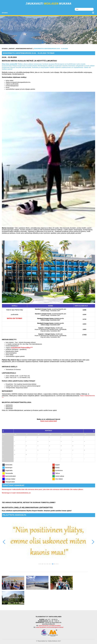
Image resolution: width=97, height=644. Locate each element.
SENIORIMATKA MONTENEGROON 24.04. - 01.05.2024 (51, 49)
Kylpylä (57, 465)
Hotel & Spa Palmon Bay (15, 310)
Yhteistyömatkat (10, 482)
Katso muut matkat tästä (49, 421)
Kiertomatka (9, 465)
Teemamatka (9, 473)
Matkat (12, 49)
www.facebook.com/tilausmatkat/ (50, 626)
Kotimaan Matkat (10, 479)
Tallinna (57, 473)
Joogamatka (9, 470)
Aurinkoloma (59, 470)
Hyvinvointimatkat (10, 476)
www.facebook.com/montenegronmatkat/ (49, 627)
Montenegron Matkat (24, 49)
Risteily (57, 468)
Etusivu (5, 13)
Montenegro (9, 468)
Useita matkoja (60, 476)
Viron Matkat (59, 479)
